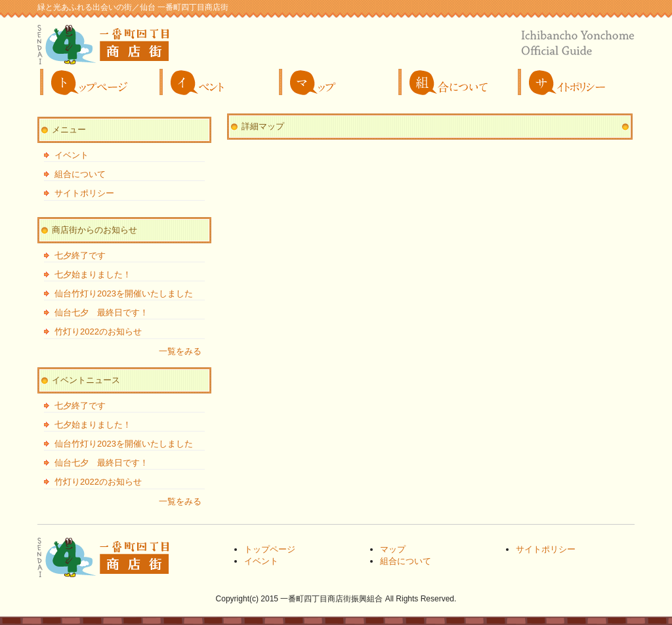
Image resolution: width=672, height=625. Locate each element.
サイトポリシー (575, 82)
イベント (217, 82)
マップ (336, 82)
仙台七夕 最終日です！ (101, 312)
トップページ (97, 82)
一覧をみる (180, 351)
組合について (455, 82)
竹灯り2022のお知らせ (98, 332)
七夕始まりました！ (93, 274)
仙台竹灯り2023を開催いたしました (124, 293)
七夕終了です (80, 255)
